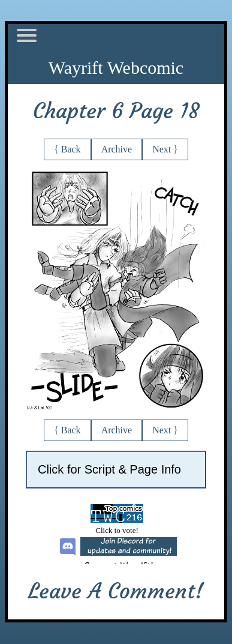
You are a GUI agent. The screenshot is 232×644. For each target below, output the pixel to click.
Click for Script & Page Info (109, 469)
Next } (165, 149)
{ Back (67, 149)
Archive (117, 149)
